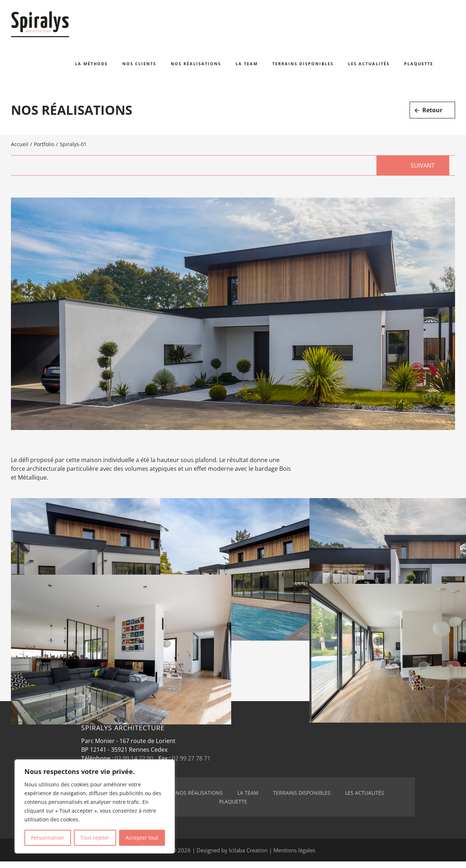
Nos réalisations (199, 793)
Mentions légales (294, 850)
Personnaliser (48, 838)
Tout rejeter (95, 838)
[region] (95, 806)
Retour (432, 110)
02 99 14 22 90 (134, 758)
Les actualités (365, 793)
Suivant (423, 165)
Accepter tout (142, 838)
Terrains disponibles (302, 793)
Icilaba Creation (248, 850)
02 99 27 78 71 (191, 758)
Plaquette (233, 801)
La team (248, 793)
